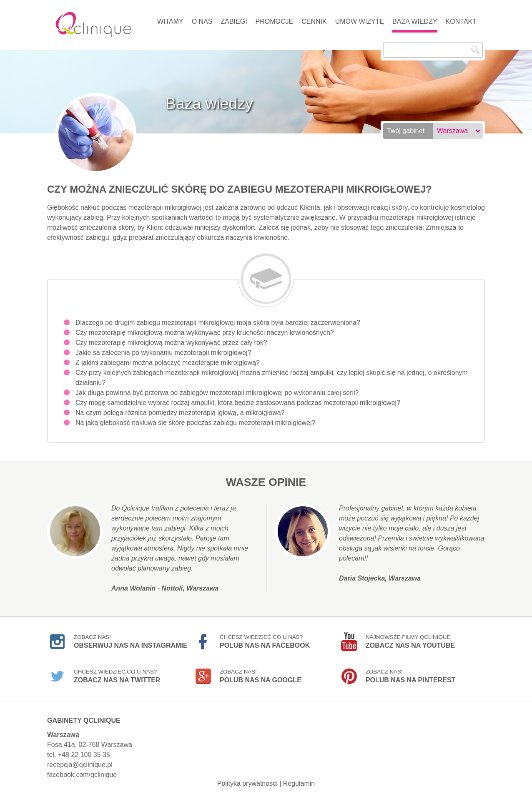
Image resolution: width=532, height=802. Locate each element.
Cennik (314, 21)
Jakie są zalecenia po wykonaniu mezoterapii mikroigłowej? (163, 353)
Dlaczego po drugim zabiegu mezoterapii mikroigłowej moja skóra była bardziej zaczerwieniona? (218, 323)
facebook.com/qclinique (82, 775)
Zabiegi (234, 21)
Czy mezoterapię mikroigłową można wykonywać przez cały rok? (171, 343)
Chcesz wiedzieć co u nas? (265, 641)
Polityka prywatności (247, 783)
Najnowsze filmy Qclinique (410, 641)
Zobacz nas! (131, 641)
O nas (202, 21)
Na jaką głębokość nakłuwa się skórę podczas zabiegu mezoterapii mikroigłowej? (195, 423)
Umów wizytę (360, 21)
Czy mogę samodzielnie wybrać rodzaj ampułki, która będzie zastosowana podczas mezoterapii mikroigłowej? (238, 403)
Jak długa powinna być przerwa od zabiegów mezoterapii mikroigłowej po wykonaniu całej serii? (217, 393)
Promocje (275, 21)
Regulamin (299, 783)
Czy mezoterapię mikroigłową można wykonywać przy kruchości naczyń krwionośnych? (205, 333)
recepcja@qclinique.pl (80, 765)
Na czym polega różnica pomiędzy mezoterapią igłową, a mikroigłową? (180, 413)
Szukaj (475, 50)
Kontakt (461, 21)
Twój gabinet (406, 131)
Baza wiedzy (415, 21)
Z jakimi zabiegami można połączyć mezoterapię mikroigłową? (168, 363)
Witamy (170, 21)
